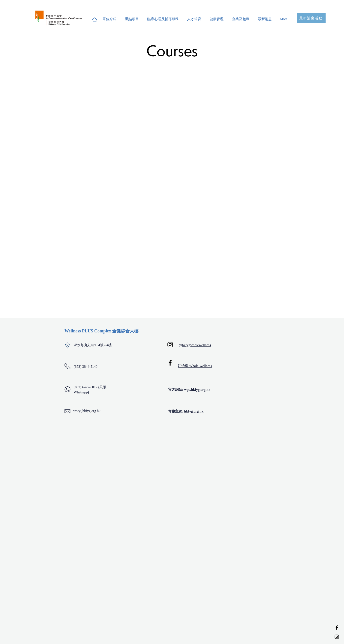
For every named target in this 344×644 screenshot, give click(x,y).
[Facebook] (337, 628)
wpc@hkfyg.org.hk (87, 411)
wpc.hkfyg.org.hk (197, 390)
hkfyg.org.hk (194, 411)
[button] (132, 17)
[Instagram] (337, 637)
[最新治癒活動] (311, 18)
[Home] (94, 20)
